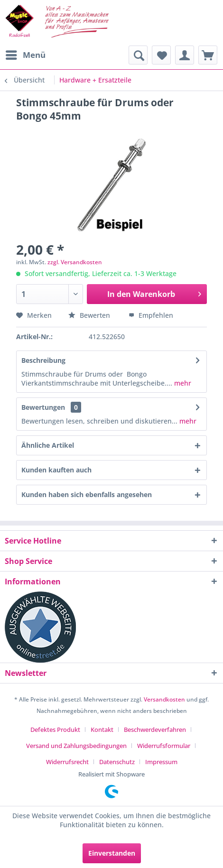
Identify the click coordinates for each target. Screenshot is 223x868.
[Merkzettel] (161, 55)
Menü (26, 54)
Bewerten (90, 315)
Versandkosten (164, 699)
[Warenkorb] (208, 55)
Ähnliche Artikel (48, 445)
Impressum (161, 762)
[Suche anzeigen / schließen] (138, 55)
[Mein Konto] (185, 55)
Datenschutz (117, 762)
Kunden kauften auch (56, 470)
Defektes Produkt (55, 729)
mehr (182, 383)
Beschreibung (43, 360)
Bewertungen (43, 407)
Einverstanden (112, 853)
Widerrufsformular (164, 746)
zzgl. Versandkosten (75, 262)
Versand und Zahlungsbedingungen (76, 746)
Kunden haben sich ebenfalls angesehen (87, 494)
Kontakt (102, 729)
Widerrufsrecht (67, 762)
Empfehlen (151, 315)
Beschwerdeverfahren (155, 729)
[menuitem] (25, 55)
